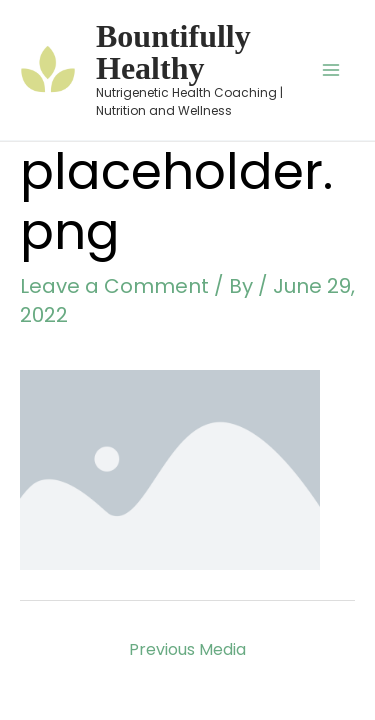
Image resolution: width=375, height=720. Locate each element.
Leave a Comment (114, 286)
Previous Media (187, 649)
